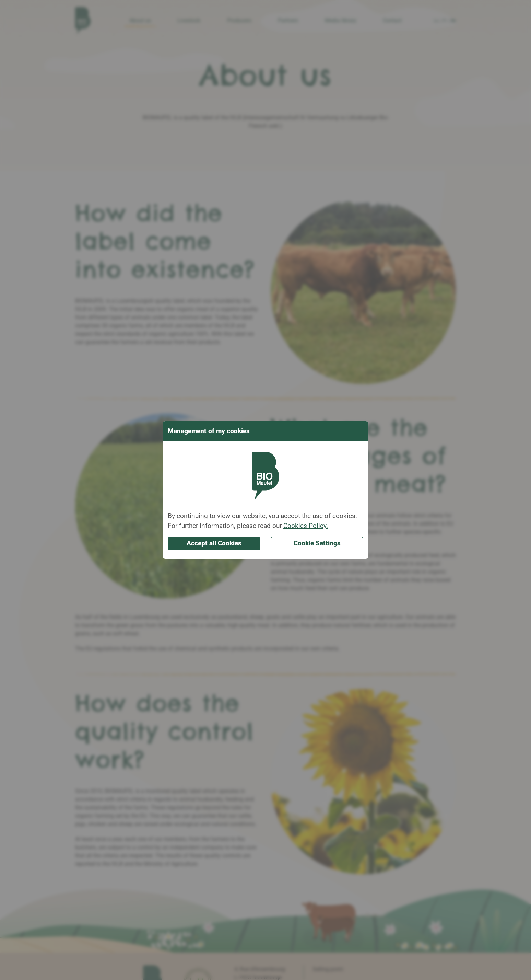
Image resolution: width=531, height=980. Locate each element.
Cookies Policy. (306, 526)
